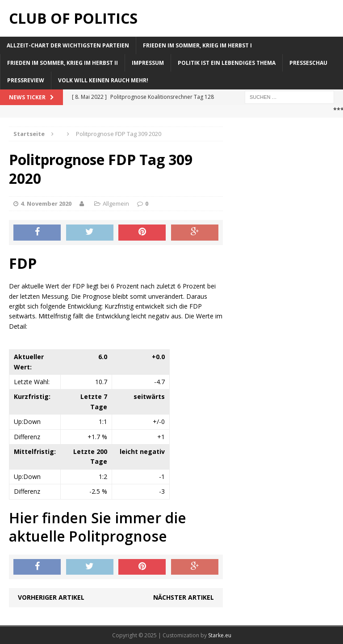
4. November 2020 (46, 203)
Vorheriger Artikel (51, 597)
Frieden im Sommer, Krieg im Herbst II (63, 63)
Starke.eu (220, 635)
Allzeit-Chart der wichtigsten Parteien (68, 45)
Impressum (148, 63)
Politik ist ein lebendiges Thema (227, 63)
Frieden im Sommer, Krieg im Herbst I (197, 45)
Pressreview (26, 80)
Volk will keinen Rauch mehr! (103, 80)
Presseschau (308, 63)
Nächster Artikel (184, 597)
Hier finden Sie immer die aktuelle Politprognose (98, 527)
